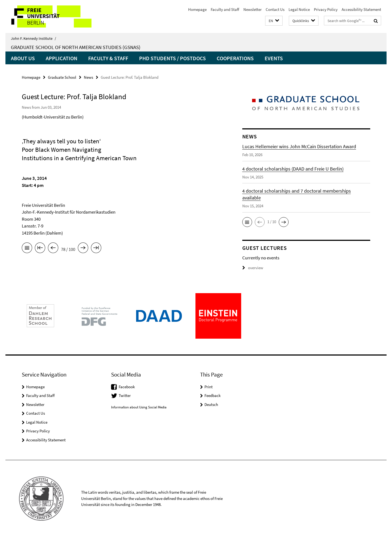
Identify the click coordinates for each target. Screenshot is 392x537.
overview (253, 268)
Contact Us (275, 9)
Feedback (212, 395)
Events (274, 58)
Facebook (127, 387)
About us (23, 58)
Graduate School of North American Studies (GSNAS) (76, 47)
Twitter (125, 395)
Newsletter (252, 9)
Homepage (197, 9)
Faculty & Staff (108, 58)
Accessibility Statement (361, 9)
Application (62, 58)
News (88, 77)
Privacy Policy (326, 9)
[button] (274, 21)
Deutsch (211, 404)
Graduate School (62, 77)
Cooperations (235, 58)
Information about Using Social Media (139, 407)
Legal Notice (299, 9)
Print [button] (209, 387)
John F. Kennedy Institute (33, 38)
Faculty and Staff (225, 9)
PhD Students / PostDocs (172, 58)
